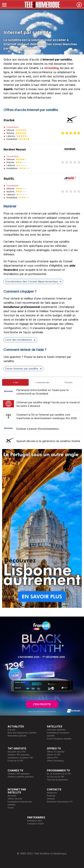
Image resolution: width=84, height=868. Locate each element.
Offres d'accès (15, 799)
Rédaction (52, 793)
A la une (11, 730)
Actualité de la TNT (17, 752)
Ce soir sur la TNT (56, 777)
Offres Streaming (55, 761)
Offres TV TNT (54, 755)
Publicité (51, 796)
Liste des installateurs (19, 340)
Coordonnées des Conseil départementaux (32, 281)
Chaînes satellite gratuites (21, 777)
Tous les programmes (57, 780)
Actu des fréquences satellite (22, 733)
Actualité (12, 796)
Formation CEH (34, 821)
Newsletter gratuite (17, 736)
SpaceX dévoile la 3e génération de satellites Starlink (48, 441)
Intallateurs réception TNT (20, 758)
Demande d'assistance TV (60, 802)
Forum (11, 808)
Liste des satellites (56, 730)
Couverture (12, 127)
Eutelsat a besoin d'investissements (38, 429)
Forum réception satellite (59, 739)
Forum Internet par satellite (22, 369)
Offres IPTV (52, 758)
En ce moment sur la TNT (59, 774)
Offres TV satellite (56, 752)
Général (51, 799)
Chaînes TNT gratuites (19, 755)
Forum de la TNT (15, 761)
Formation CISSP (35, 824)
